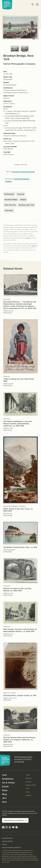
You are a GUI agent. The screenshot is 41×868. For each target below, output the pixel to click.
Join (4, 798)
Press (28, 792)
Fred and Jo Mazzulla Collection (23, 172)
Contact (29, 782)
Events (5, 786)
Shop (5, 790)
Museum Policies (7, 841)
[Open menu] (37, 4)
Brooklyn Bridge (11, 200)
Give (4, 802)
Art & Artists (8, 783)
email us (28, 238)
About (28, 775)
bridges (23, 200)
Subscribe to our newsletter (14, 820)
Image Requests (7, 838)
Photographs (9, 194)
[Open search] (33, 4)
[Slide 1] (15, 49)
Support (29, 795)
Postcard (21, 194)
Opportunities (31, 785)
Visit (4, 775)
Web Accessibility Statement (11, 847)
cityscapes (9, 210)
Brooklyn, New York (26, 205)
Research (29, 778)
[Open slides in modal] (34, 38)
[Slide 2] (25, 49)
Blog (4, 794)
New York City (10, 205)
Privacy (5, 844)
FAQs (28, 788)
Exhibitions (8, 779)
